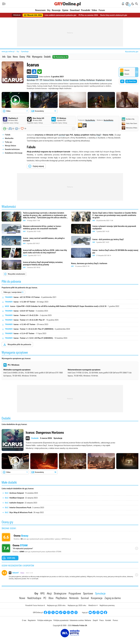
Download (75, 10)
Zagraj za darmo (113, 598)
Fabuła (8, 135)
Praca (101, 620)
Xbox (51, 598)
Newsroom (40, 10)
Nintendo (74, 598)
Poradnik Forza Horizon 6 (35, 605)
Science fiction (49, 80)
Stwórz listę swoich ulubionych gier (114, 15)
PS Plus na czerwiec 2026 (88, 15)
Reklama (88, 620)
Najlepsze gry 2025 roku (77, 605)
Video (94, 10)
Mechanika (9, 138)
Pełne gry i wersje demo (13, 292)
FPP (37, 80)
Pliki (28, 57)
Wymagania (37, 57)
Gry (49, 10)
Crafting (82, 80)
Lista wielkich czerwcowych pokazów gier (60, 15)
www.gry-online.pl (8, 51)
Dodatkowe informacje (14, 153)
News (15, 57)
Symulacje (25, 51)
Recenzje (56, 10)
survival (62, 135)
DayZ (99, 135)
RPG (42, 593)
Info (4, 57)
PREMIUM (17, 15)
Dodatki (47, 57)
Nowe (22, 598)
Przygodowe (75, 593)
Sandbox (59, 80)
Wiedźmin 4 (93, 605)
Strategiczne (60, 593)
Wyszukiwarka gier (132, 52)
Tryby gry (9, 142)
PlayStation (61, 598)
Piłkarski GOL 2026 (33, 15)
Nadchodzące (34, 598)
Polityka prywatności (61, 620)
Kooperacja (74, 80)
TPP (41, 80)
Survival (66, 80)
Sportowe (88, 593)
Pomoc (115, 620)
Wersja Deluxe (10, 146)
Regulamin (32, 620)
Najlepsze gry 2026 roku (56, 605)
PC (45, 598)
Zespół (95, 620)
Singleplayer (100, 80)
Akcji (49, 593)
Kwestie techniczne (12, 149)
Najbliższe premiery (107, 605)
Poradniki (86, 10)
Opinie (65, 10)
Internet (109, 80)
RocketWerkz (90, 120)
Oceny (22, 57)
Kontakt (108, 620)
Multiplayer (91, 80)
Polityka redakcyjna (45, 620)
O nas (24, 620)
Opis (9, 57)
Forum (102, 10)
